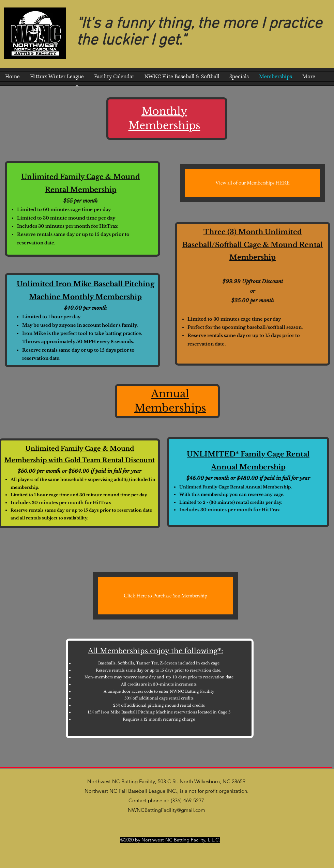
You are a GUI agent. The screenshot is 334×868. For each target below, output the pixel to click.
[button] (182, 77)
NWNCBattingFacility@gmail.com (166, 810)
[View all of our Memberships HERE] (252, 183)
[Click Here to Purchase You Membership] (165, 596)
